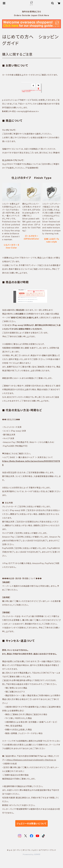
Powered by (32, 854)
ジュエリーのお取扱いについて (32, 824)
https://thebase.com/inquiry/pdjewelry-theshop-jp (31, 760)
